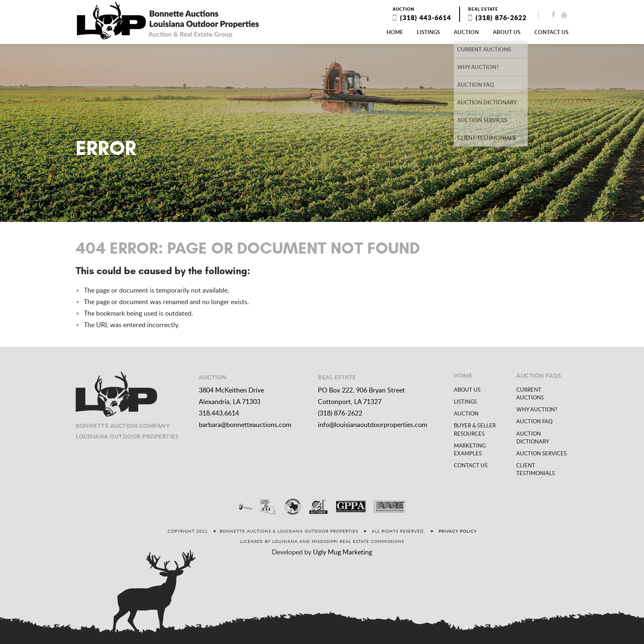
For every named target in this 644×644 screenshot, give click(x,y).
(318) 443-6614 (425, 17)
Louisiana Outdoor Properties (168, 21)
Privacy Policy (458, 531)
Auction (466, 32)
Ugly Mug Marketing (343, 552)
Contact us (551, 32)
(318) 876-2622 (501, 17)
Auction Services (542, 453)
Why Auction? (537, 409)
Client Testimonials (536, 469)
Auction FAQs (539, 375)
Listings (428, 32)
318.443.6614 (219, 413)
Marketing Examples (470, 449)
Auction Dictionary (533, 437)
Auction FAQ (534, 421)
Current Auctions (530, 394)
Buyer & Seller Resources (475, 429)
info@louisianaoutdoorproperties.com (373, 425)
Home (395, 32)
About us (507, 32)
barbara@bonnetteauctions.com (245, 425)
